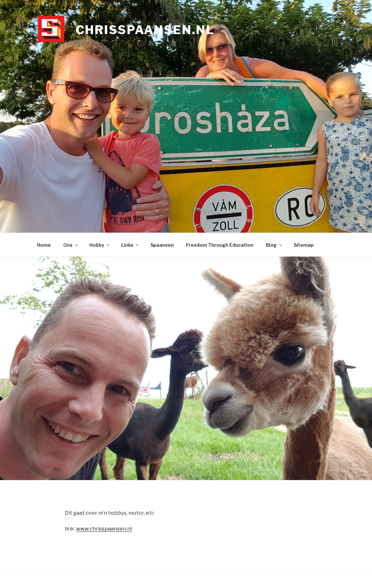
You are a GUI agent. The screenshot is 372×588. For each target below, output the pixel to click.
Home (44, 245)
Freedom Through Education (220, 245)
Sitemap (304, 245)
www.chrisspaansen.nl (104, 529)
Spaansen (162, 245)
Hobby (100, 245)
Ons (71, 245)
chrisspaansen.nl (145, 30)
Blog (274, 245)
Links (130, 245)
